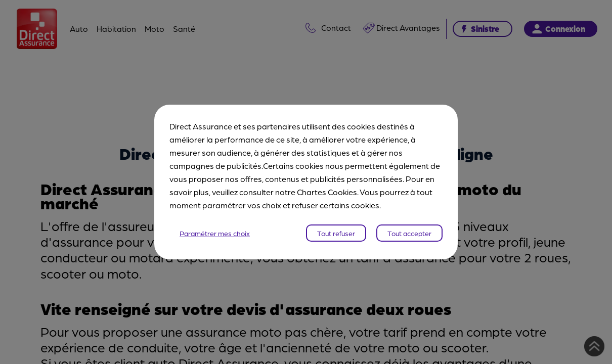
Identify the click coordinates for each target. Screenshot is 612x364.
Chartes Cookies (327, 192)
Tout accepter (409, 233)
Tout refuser (336, 233)
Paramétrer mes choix (215, 233)
